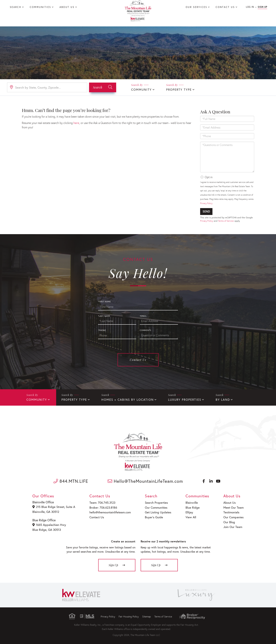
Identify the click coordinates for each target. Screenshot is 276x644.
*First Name (104, 303)
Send (206, 211)
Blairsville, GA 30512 (46, 512)
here (76, 123)
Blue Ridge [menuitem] (191, 507)
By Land (215, 401)
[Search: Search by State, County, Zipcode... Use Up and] (47, 87)
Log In (250, 7)
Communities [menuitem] (40, 7)
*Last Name (104, 317)
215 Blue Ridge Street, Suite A (53, 507)
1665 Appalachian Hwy (49, 525)
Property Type (177, 89)
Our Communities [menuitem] (154, 507)
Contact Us (138, 361)
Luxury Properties (178, 401)
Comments (145, 332)
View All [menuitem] (189, 517)
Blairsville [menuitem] (190, 503)
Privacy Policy (206, 203)
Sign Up (262, 7)
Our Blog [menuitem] (229, 521)
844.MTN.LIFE (71, 482)
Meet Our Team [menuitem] (233, 507)
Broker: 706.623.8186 (102, 507)
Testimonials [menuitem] (231, 512)
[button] (103, 87)
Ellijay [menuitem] (188, 512)
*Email (143, 317)
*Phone (102, 332)
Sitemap (147, 616)
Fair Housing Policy (129, 616)
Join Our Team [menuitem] (233, 526)
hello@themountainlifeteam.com (108, 512)
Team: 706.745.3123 (101, 503)
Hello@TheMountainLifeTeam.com (145, 482)
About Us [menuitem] (67, 7)
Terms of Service (226, 221)
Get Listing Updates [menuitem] (156, 512)
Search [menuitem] (16, 7)
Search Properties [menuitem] (154, 503)
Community (141, 89)
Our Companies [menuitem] (233, 517)
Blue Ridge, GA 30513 (46, 529)
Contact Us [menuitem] (225, 7)
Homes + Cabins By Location (123, 401)
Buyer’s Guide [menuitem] (152, 517)
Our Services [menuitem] (196, 7)
